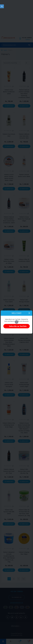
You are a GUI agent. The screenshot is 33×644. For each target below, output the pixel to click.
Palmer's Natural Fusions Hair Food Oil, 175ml (9, 471)
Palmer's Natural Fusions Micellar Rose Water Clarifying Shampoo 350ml (9, 342)
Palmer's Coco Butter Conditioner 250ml (9, 92)
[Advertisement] (16, 19)
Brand (5, 50)
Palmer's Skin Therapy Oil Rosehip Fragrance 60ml (24, 340)
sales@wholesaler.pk (17, 603)
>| (23, 579)
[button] (27, 38)
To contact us (17, 597)
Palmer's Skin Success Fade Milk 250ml (9, 512)
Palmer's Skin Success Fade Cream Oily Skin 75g (24, 471)
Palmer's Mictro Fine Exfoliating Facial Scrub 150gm (9, 425)
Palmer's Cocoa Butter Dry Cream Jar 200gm (9, 261)
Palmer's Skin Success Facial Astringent (9, 385)
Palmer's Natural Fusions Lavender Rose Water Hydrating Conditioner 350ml (24, 94)
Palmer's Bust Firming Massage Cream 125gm (24, 385)
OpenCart (20, 633)
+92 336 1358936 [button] (17, 591)
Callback (28, 39)
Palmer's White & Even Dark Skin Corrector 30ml (24, 136)
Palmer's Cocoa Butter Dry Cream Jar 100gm (24, 219)
